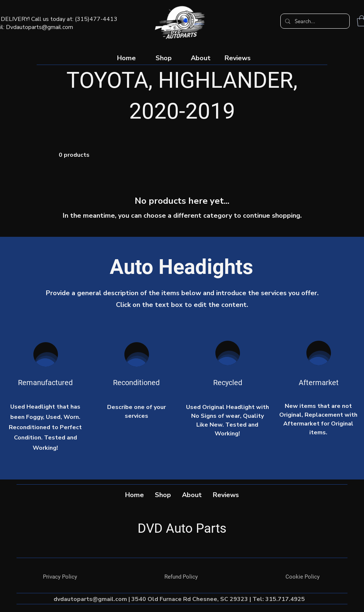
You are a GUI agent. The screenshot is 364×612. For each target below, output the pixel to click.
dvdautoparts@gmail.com (90, 599)
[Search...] (314, 21)
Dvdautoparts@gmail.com (39, 27)
